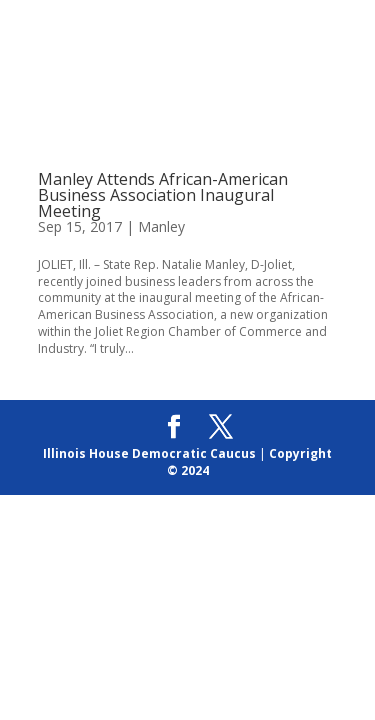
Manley (161, 226)
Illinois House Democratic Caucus (149, 453)
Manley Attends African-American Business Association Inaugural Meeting (163, 195)
